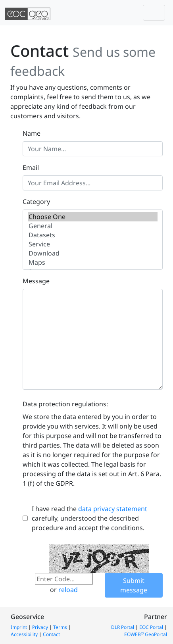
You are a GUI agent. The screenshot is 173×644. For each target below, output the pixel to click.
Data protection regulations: (65, 404)
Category (36, 202)
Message (36, 281)
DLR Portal (123, 627)
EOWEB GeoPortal (146, 634)
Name (32, 133)
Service (93, 244)
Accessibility (24, 634)
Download (93, 253)
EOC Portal (151, 627)
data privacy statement (113, 509)
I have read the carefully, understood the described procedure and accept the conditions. (89, 518)
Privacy (40, 627)
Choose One (93, 217)
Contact (51, 634)
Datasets (93, 235)
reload (68, 590)
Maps (93, 262)
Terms (60, 627)
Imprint (19, 627)
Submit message (134, 585)
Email (31, 167)
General (93, 226)
